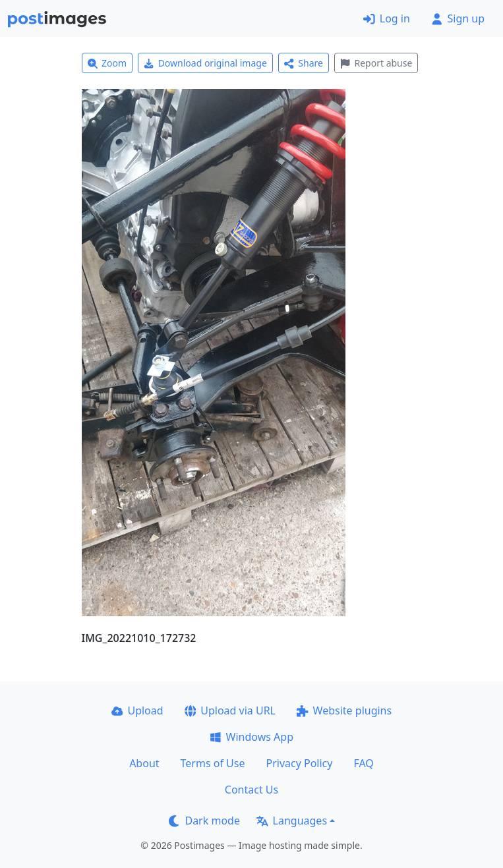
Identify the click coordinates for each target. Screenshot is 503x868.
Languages (292, 821)
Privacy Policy (299, 763)
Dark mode (204, 821)
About (144, 763)
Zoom (107, 63)
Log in (387, 18)
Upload (137, 710)
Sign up (458, 18)
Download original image (205, 63)
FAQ (363, 763)
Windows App (251, 737)
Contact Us (251, 790)
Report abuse (376, 63)
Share (304, 63)
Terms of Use (213, 763)
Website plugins (344, 710)
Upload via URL (230, 710)
